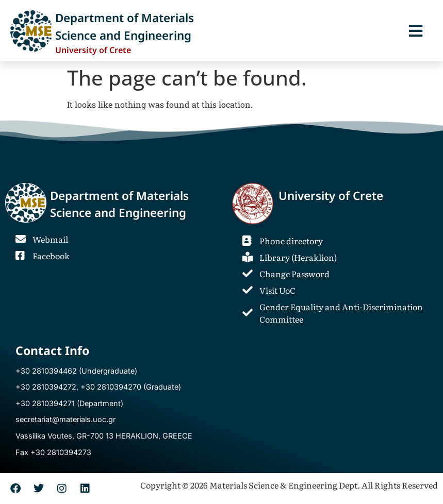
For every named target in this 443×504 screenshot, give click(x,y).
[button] (415, 31)
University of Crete (331, 196)
